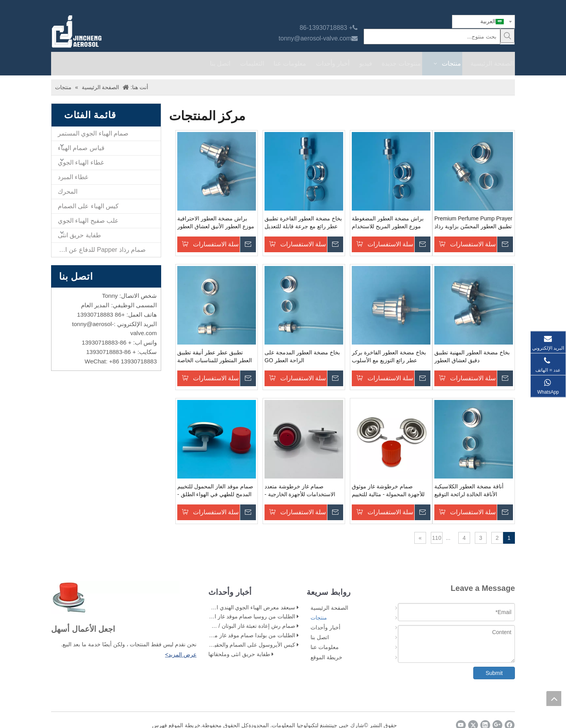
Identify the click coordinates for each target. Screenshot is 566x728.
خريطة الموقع (326, 657)
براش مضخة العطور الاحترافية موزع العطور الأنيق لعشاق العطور (216, 222)
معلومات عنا (325, 647)
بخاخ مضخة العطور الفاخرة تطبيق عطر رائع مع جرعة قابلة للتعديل (303, 222)
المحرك (68, 192)
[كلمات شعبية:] (507, 36)
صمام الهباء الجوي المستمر (93, 133)
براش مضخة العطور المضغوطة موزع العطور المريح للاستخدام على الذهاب (388, 223)
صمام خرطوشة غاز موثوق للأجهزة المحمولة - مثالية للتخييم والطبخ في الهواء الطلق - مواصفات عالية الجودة (388, 491)
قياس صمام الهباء (81, 148)
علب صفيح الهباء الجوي (88, 221)
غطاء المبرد (73, 177)
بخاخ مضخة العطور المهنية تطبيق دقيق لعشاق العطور (472, 356)
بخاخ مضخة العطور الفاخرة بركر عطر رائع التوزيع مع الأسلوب (389, 356)
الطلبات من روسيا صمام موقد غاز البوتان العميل (240, 616)
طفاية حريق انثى (79, 235)
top (554, 699)
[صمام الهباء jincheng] (118, 31)
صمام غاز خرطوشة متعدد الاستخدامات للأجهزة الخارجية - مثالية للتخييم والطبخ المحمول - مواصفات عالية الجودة (300, 491)
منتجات (319, 618)
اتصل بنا (320, 637)
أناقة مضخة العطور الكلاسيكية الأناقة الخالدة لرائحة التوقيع (469, 490)
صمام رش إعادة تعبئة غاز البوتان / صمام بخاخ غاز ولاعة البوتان (224, 626)
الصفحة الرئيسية (329, 608)
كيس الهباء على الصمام (88, 206)
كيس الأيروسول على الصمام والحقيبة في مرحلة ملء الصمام (225, 645)
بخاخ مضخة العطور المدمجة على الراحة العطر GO (302, 356)
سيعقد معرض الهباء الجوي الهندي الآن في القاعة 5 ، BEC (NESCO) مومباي (208, 607)
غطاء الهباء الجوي (81, 162)
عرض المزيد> (181, 655)
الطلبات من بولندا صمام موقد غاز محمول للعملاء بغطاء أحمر (226, 635)
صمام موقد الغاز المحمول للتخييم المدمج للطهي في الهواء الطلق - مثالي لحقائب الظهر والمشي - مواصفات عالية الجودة (215, 491)
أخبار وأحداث (325, 627)
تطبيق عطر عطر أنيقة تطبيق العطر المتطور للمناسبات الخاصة (215, 356)
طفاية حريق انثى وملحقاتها (239, 654)
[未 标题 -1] (115, 598)
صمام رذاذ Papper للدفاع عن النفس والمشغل (99, 250)
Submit (494, 673)
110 (436, 538)
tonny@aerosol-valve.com (315, 38)
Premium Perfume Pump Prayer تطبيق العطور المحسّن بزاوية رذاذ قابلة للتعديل (473, 223)
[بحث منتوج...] (432, 37)
